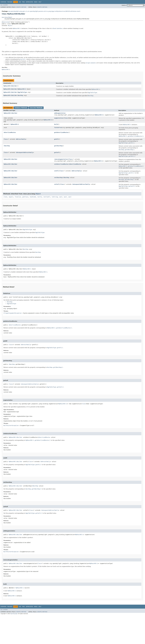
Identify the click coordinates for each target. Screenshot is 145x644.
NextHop (20, 95)
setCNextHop (58, 178)
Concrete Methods (36, 108)
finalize (18, 197)
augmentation (59, 118)
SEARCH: (124, 5)
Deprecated (29, 2)
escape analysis (91, 63)
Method (24, 7)
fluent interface (58, 28)
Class (66, 118)
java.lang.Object (7, 17)
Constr (18, 7)
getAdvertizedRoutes (61, 132)
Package (10, 2)
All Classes (4, 5)
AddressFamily (21, 139)
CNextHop (7, 146)
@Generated (6, 22)
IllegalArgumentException (13, 313)
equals (11, 197)
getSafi (57, 152)
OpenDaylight (14, 614)
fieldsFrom (58, 128)
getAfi (56, 139)
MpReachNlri (22, 89)
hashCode (33, 197)
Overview (3, 2)
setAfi (56, 171)
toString (55, 197)
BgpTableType (22, 92)
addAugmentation (60, 113)
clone (5, 197)
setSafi (57, 184)
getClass (25, 197)
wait (61, 197)
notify (40, 197)
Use (20, 2)
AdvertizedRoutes (10, 132)
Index (36, 2)
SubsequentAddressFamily (25, 152)
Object (10, 26)
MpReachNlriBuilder (10, 86)
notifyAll (47, 197)
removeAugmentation (61, 159)
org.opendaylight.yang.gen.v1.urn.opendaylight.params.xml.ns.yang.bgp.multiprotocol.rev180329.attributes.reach (44, 11)
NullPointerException (11, 425)
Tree (23, 2)
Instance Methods (21, 108)
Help (40, 2)
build (56, 124)
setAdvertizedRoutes (61, 164)
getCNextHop (58, 146)
